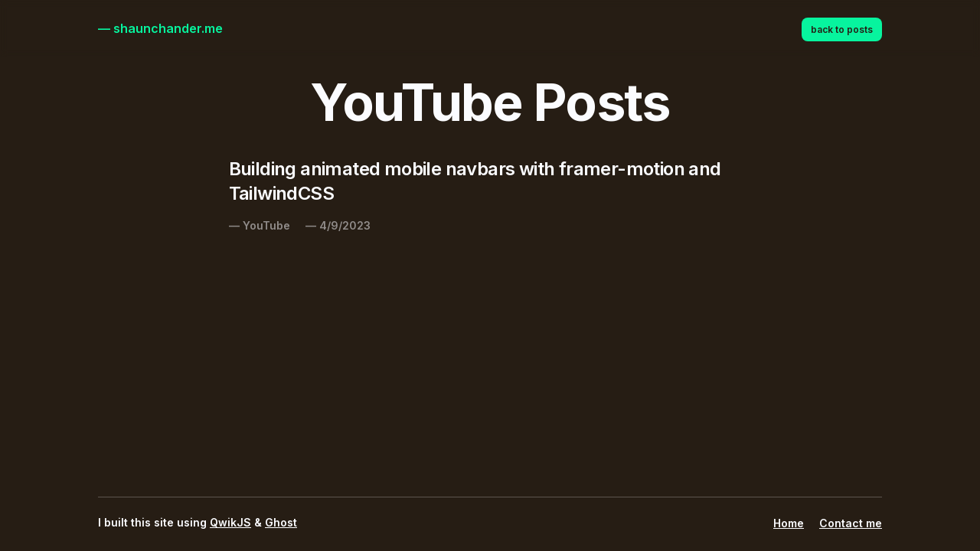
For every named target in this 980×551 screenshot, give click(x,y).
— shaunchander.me (160, 28)
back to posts (842, 29)
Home (789, 523)
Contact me (851, 523)
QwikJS (230, 522)
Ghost (281, 522)
